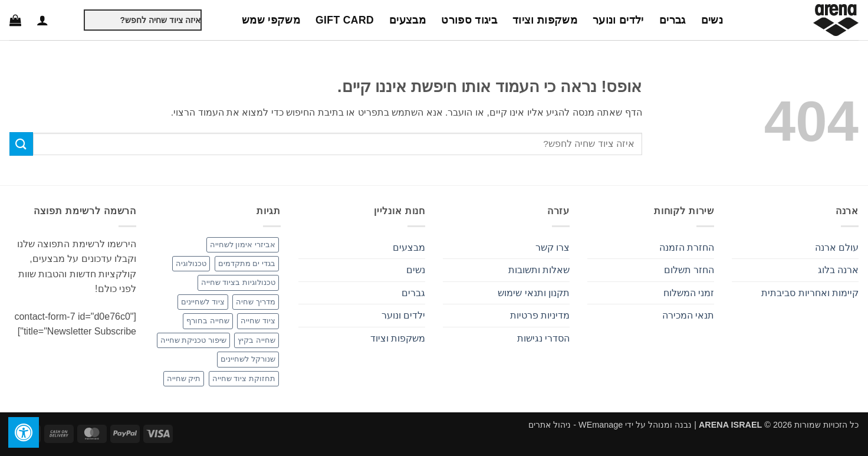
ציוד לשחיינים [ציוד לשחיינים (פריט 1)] (203, 302)
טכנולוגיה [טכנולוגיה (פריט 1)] (191, 263)
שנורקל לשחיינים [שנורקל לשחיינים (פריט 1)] (248, 359)
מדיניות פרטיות (540, 315)
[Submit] (74, 20)
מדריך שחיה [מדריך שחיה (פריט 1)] (256, 302)
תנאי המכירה (688, 315)
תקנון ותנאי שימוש (534, 293)
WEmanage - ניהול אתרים (576, 425)
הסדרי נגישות (543, 338)
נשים (712, 20)
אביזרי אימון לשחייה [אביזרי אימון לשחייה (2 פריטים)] (243, 245)
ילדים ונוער (618, 20)
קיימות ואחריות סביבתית (810, 293)
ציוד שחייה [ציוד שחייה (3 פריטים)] (258, 321)
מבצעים (407, 20)
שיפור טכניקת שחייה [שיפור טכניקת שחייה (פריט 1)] (193, 340)
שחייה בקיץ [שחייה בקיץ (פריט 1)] (257, 340)
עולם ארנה (837, 247)
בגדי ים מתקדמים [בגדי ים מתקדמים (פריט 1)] (247, 263)
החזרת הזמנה (687, 247)
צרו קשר (553, 247)
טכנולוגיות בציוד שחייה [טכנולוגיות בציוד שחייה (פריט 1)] (238, 282)
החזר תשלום (689, 270)
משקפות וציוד (545, 20)
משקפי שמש (271, 20)
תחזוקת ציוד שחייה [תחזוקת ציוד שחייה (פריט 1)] (244, 378)
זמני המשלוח (689, 293)
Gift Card (345, 20)
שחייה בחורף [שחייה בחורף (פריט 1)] (208, 321)
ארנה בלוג (838, 270)
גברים (673, 20)
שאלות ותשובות (539, 270)
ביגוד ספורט (469, 20)
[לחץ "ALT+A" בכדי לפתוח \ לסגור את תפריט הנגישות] (24, 432)
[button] (42, 20)
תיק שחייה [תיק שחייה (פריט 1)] (184, 378)
